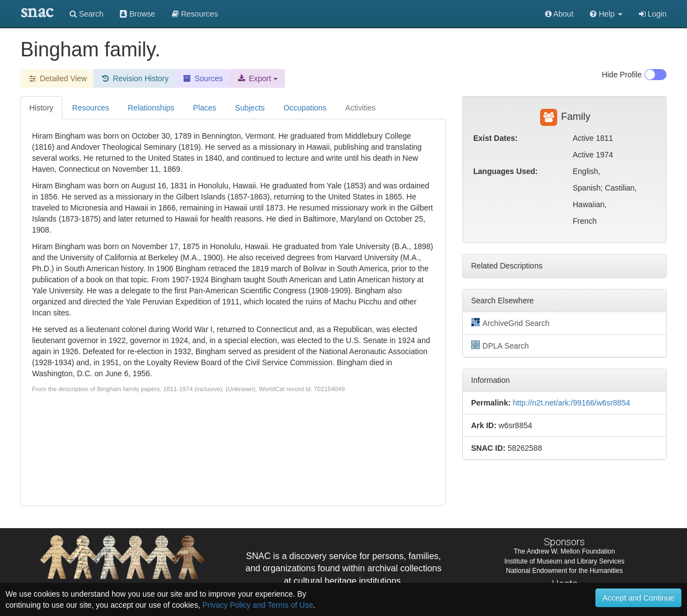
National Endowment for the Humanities (564, 571)
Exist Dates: (495, 138)
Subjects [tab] (250, 108)
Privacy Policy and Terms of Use (257, 605)
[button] (606, 14)
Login (653, 14)
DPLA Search (500, 345)
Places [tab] (205, 108)
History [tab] (41, 108)
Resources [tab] (91, 108)
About (559, 14)
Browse (138, 14)
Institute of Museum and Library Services (564, 561)
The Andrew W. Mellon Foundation (564, 551)
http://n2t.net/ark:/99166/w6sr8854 (571, 403)
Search (86, 14)
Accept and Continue (638, 598)
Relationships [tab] (151, 108)
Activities (360, 108)
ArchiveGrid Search (510, 323)
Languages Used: (506, 171)
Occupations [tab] (305, 108)
